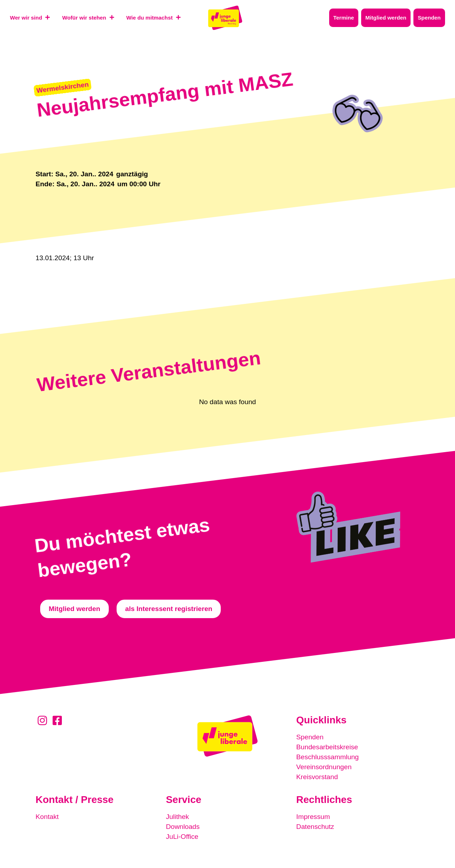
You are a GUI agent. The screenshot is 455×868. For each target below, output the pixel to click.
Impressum (313, 817)
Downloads (183, 827)
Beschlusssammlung (327, 757)
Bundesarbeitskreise (327, 747)
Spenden (310, 737)
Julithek (178, 817)
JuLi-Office (182, 837)
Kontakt (47, 817)
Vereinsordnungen (324, 767)
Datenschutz (315, 827)
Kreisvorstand (317, 777)
